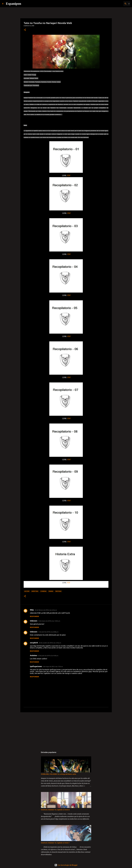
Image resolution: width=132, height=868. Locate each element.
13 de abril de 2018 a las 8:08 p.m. (48, 632)
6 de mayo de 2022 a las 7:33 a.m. (53, 666)
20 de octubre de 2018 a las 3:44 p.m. (50, 643)
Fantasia (58, 591)
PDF (69, 175)
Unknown (34, 621)
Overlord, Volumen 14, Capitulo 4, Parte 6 (55, 810)
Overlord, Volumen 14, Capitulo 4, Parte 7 (55, 843)
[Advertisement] (66, 730)
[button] (25, 30)
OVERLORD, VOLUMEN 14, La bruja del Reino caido (59, 774)
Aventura (35, 591)
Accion (27, 591)
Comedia (43, 591)
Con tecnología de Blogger (66, 865)
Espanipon (14, 4)
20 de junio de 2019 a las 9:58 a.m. (48, 656)
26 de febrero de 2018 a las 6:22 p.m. (46, 610)
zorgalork (34, 643)
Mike (32, 610)
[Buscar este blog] (119, 4)
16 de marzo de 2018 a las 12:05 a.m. (49, 621)
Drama (51, 591)
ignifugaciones (36, 666)
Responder (34, 616)
